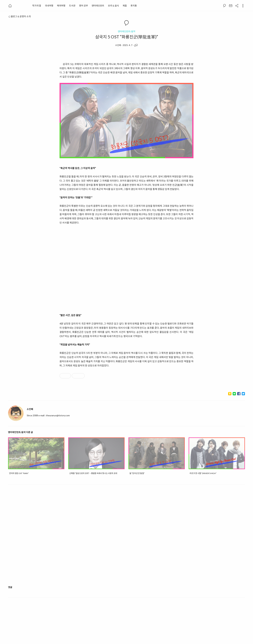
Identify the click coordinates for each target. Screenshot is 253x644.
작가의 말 (37, 6)
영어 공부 (83, 6)
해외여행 (61, 6)
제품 (125, 6)
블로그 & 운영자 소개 (19, 16)
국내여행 (49, 6)
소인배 (118, 45)
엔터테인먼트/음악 (127, 31)
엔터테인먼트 (98, 6)
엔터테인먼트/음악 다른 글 (20, 432)
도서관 (72, 6)
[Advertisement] (126, 538)
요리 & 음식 (113, 6)
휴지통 (134, 6)
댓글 (10, 587)
